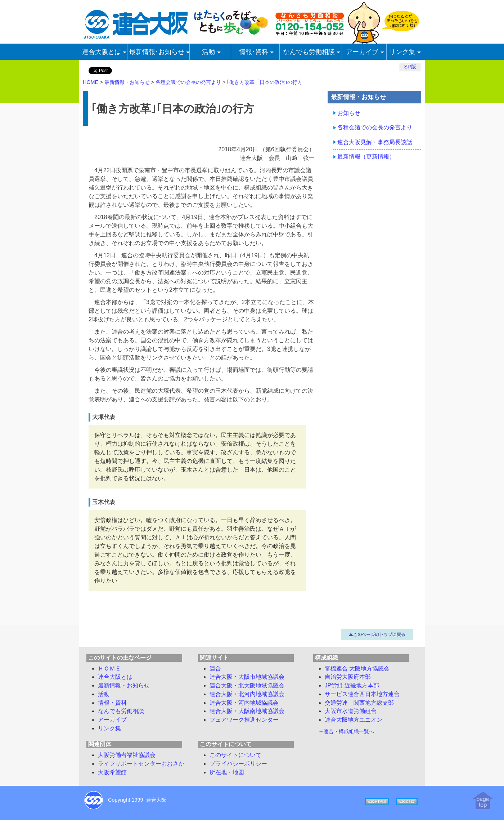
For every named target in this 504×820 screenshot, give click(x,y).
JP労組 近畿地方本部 (352, 685)
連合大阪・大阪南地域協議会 (247, 711)
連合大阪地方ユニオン (354, 720)
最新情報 (124, 685)
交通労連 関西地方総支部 (359, 703)
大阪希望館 (112, 772)
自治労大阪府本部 (348, 677)
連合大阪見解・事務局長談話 (375, 142)
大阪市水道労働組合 (351, 711)
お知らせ (349, 113)
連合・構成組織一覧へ (349, 731)
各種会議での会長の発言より (375, 127)
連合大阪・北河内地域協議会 (247, 694)
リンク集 (109, 728)
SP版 (410, 67)
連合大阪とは (115, 677)
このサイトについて (235, 755)
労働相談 (121, 711)
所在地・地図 (227, 772)
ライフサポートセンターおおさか (141, 764)
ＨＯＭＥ (109, 669)
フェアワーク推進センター (244, 720)
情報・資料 (112, 703)
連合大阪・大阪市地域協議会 (247, 677)
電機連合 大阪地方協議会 (357, 669)
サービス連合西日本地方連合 (362, 694)
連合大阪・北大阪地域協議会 (247, 685)
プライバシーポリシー (238, 764)
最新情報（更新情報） (366, 157)
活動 (104, 694)
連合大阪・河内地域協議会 (244, 703)
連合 (215, 669)
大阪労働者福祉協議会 (127, 755)
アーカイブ (112, 720)
